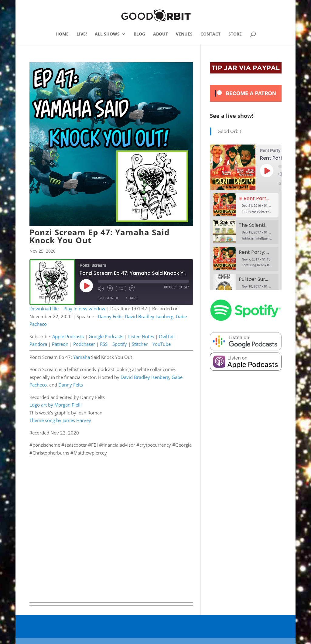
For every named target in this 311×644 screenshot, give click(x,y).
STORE (235, 34)
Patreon (60, 344)
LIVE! (82, 34)
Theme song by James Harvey (60, 420)
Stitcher (140, 344)
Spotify (120, 344)
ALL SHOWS (107, 34)
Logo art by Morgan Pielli (56, 405)
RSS (104, 344)
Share (132, 298)
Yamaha (82, 357)
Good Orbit (229, 131)
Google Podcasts (106, 336)
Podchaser (84, 344)
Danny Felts (110, 316)
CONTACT (210, 34)
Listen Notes (141, 336)
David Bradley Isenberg (149, 316)
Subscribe (109, 298)
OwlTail (167, 336)
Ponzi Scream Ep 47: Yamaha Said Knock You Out (99, 236)
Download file (44, 308)
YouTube (162, 344)
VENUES (184, 34)
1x (121, 288)
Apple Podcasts (68, 336)
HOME (62, 34)
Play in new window (84, 308)
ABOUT (161, 34)
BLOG (139, 34)
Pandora (38, 344)
